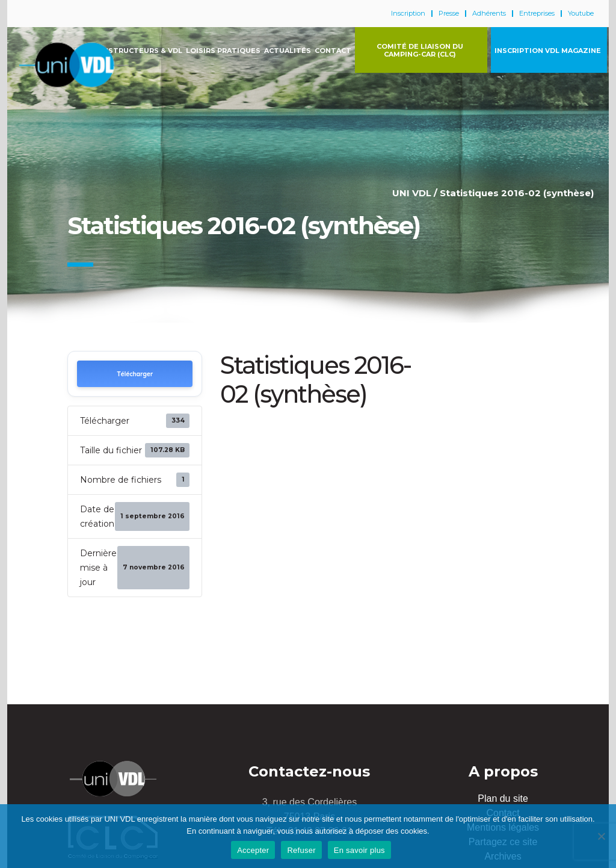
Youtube (581, 14)
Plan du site (503, 798)
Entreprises (537, 14)
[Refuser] (601, 836)
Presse (449, 14)
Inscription (408, 14)
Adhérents (489, 14)
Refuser (301, 850)
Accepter (253, 850)
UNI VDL (412, 193)
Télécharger (135, 374)
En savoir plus (359, 850)
